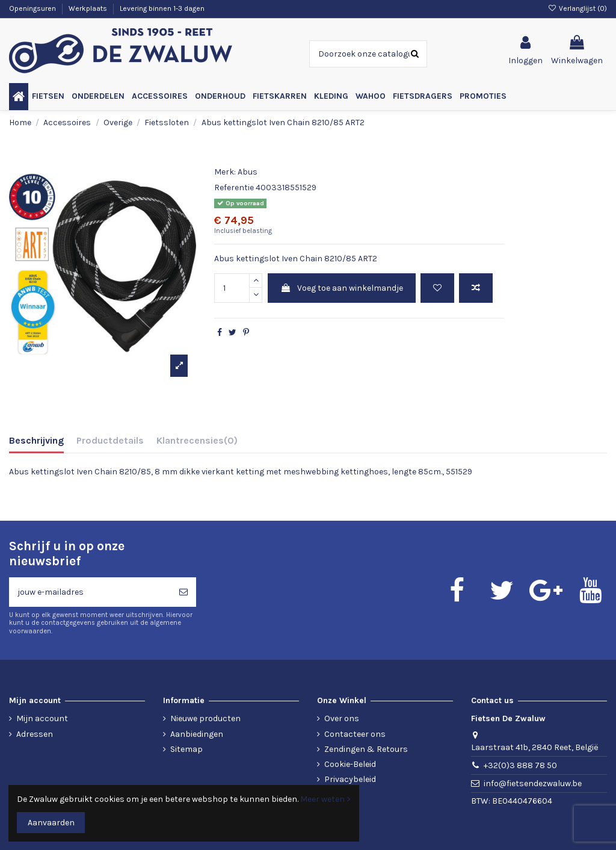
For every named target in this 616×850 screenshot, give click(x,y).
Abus (248, 172)
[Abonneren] (183, 592)
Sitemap (186, 749)
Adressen (35, 734)
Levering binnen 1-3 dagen (162, 8)
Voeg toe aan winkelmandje (342, 288)
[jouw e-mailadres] (90, 592)
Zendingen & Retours (366, 749)
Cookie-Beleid (350, 764)
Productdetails (110, 440)
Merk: (225, 172)
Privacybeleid (350, 779)
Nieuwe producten (205, 718)
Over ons (342, 718)
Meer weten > (325, 799)
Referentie (234, 188)
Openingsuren (33, 8)
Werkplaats (89, 8)
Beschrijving (36, 440)
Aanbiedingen (197, 734)
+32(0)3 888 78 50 (520, 765)
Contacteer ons (355, 734)
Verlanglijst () (577, 8)
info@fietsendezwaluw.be (533, 783)
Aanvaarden (51, 823)
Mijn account (42, 718)
